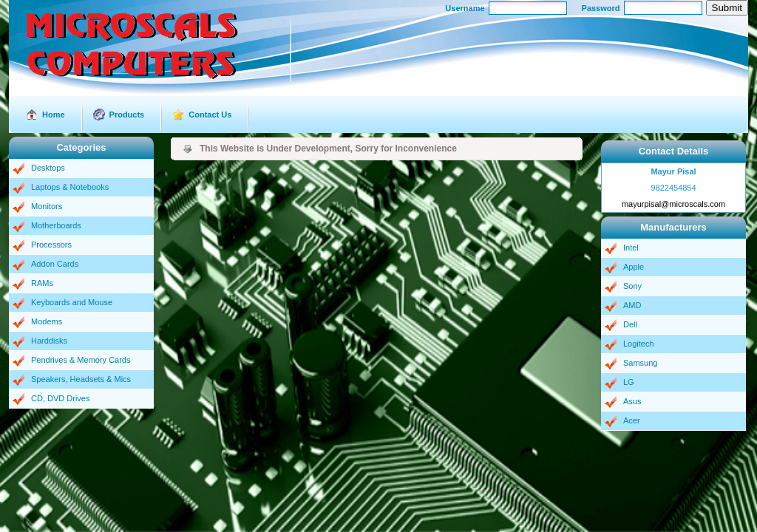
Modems (47, 321)
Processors (51, 245)
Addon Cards (55, 264)
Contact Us (210, 115)
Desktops (48, 168)
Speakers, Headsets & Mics (81, 379)
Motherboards (56, 225)
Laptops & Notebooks (70, 187)
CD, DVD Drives (60, 398)
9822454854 (673, 188)
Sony (632, 286)
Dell (630, 324)
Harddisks (49, 341)
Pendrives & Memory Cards (81, 360)
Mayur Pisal (673, 171)
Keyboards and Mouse (72, 302)
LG (629, 382)
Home (54, 115)
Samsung (640, 363)
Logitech (639, 344)
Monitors (47, 206)
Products (127, 115)
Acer (632, 420)
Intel (631, 248)
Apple (634, 267)
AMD (632, 305)
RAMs (42, 283)
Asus (632, 401)
